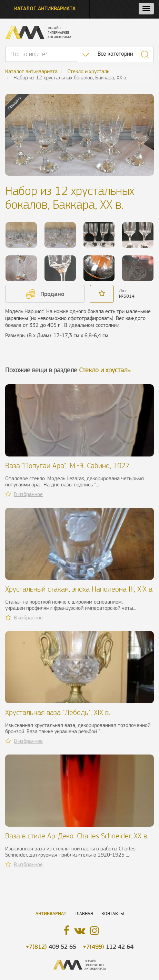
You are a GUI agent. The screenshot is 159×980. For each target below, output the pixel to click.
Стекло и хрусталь (105, 370)
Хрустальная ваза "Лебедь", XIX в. (58, 712)
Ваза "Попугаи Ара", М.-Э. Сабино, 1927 (67, 466)
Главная (84, 913)
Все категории (115, 54)
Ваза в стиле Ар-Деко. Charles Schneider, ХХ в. (77, 836)
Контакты (113, 913)
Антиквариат (51, 913)
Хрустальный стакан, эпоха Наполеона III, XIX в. (79, 589)
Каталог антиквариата (45, 8)
